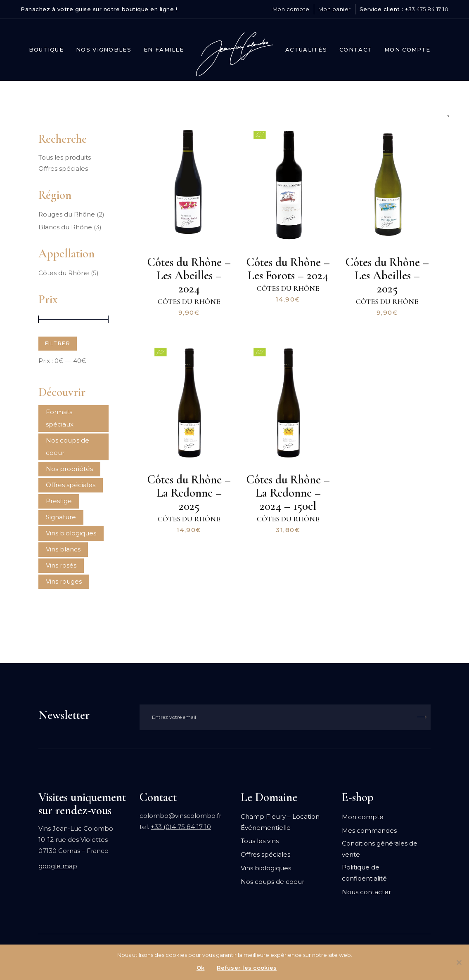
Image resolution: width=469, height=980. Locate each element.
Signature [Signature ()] (61, 517)
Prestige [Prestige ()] (59, 501)
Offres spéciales (63, 168)
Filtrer (58, 343)
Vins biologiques (266, 868)
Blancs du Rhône (65, 227)
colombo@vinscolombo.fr (180, 816)
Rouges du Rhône (67, 214)
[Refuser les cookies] (459, 962)
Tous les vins (260, 841)
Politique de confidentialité (364, 873)
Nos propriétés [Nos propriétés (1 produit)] (69, 469)
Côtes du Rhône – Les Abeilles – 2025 (387, 275)
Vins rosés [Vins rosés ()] (61, 565)
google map (58, 866)
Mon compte (291, 9)
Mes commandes (369, 830)
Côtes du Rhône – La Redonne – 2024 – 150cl (288, 493)
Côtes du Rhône (189, 302)
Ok (201, 968)
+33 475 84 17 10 (427, 9)
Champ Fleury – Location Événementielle (280, 822)
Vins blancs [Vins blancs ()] (63, 549)
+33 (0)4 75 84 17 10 (181, 827)
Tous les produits (65, 157)
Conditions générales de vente (380, 849)
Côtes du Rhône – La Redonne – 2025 (189, 493)
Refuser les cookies (247, 968)
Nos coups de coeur (272, 882)
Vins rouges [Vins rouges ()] (64, 581)
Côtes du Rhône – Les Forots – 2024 (288, 269)
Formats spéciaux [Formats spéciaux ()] (60, 418)
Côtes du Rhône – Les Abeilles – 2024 (189, 275)
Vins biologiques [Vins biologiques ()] (71, 533)
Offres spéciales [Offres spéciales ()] (71, 485)
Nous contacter (366, 892)
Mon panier (335, 9)
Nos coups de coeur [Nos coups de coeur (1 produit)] (68, 446)
